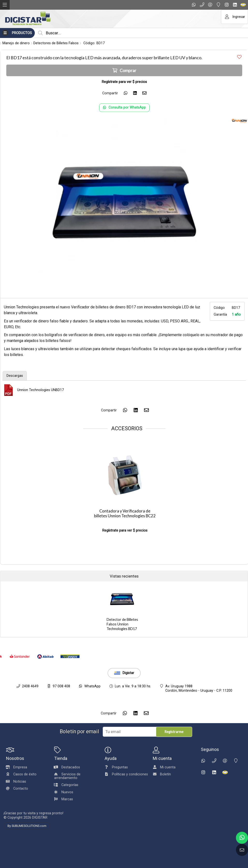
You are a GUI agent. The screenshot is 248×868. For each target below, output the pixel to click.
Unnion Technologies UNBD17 (40, 390)
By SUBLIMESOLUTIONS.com (27, 826)
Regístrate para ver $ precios (125, 530)
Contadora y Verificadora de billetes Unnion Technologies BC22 (125, 514)
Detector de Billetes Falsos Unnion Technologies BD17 (122, 624)
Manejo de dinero (16, 43)
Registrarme (174, 732)
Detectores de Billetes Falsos (56, 43)
